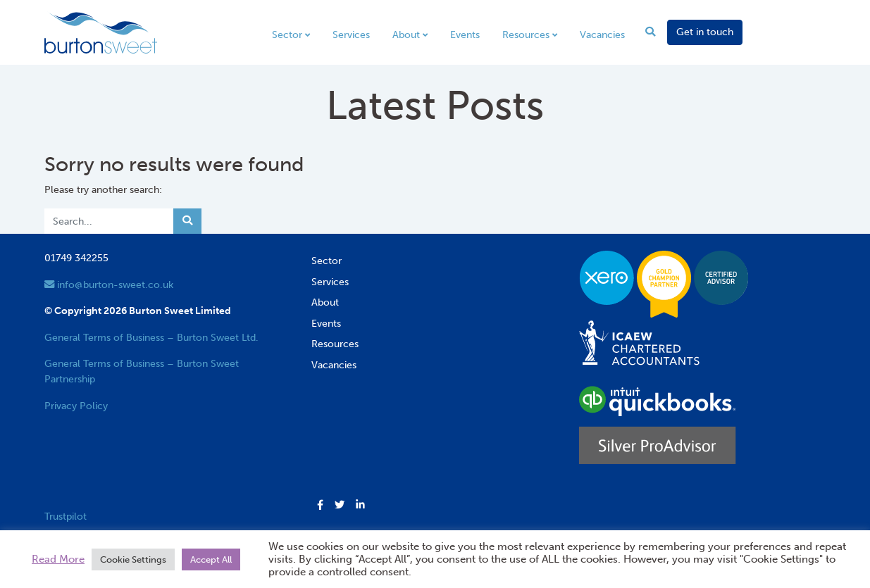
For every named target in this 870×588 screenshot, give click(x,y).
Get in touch (705, 32)
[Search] (109, 221)
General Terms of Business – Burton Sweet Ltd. (151, 337)
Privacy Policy (76, 406)
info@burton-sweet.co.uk (109, 284)
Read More (58, 559)
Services (351, 35)
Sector (287, 35)
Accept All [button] (211, 559)
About (406, 35)
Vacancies (602, 35)
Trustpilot (66, 516)
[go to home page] (101, 32)
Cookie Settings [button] (133, 559)
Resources (526, 35)
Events (465, 35)
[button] (320, 506)
